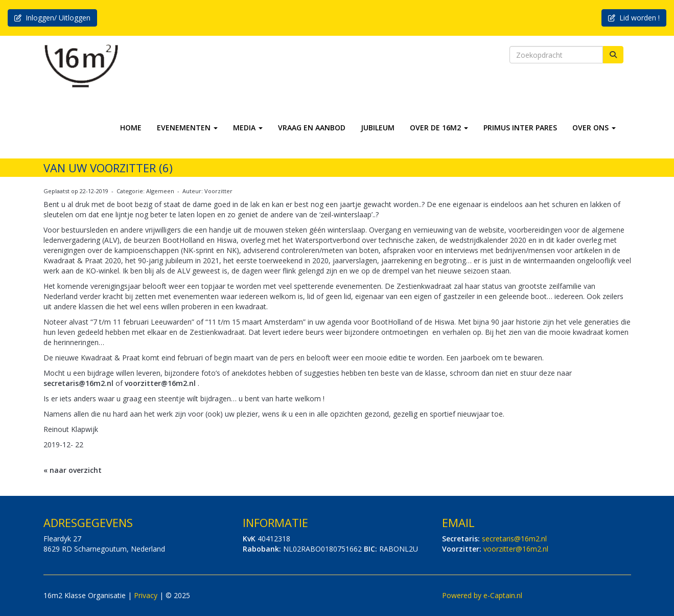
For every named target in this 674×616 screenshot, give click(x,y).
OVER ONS (594, 128)
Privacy (146, 595)
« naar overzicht (73, 470)
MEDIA (248, 128)
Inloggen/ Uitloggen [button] (52, 18)
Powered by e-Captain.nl (482, 595)
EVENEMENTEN (187, 128)
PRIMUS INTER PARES (520, 128)
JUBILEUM (378, 128)
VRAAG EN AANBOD (312, 128)
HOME (131, 128)
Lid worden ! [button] (634, 18)
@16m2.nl (78, 383)
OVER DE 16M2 (439, 128)
